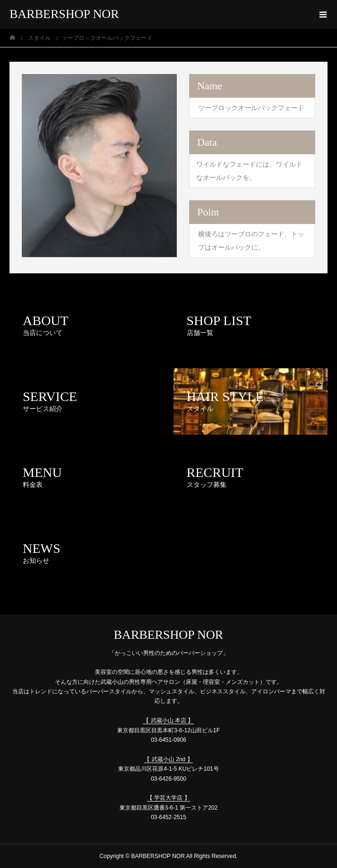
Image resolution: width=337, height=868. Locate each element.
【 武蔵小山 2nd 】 (168, 759)
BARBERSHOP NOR (64, 14)
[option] (99, 166)
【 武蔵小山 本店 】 (168, 720)
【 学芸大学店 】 (168, 798)
